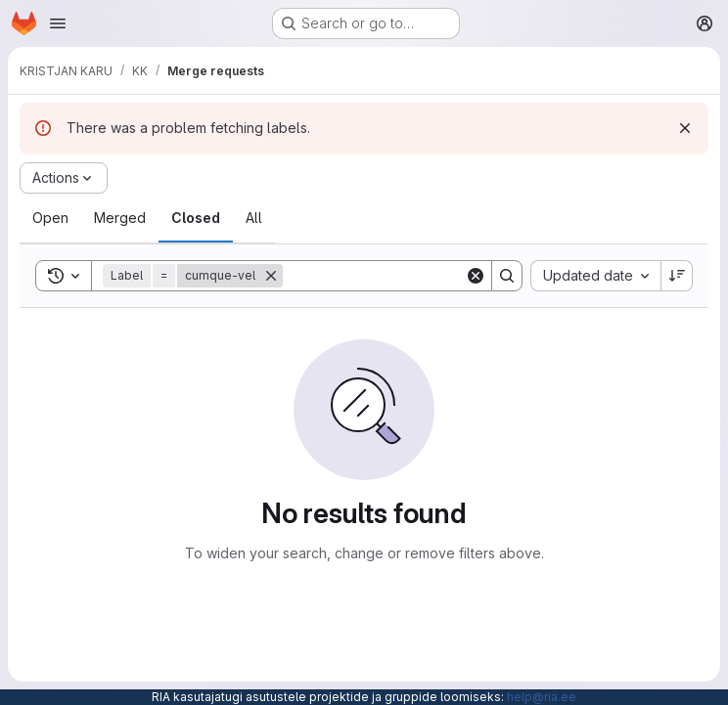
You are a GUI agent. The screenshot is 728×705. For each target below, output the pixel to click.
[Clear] (476, 276)
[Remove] (271, 276)
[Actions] (64, 178)
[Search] (404, 276)
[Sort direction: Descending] (677, 276)
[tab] (50, 218)
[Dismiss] (685, 128)
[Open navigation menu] (58, 23)
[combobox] (595, 276)
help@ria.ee (542, 697)
